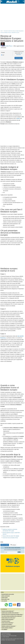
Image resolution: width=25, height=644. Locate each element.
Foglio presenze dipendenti (7, 623)
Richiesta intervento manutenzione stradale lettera (12, 614)
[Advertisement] (12, 17)
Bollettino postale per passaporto (8, 626)
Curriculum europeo (6, 621)
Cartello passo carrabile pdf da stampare (10, 613)
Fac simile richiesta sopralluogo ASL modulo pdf (12, 616)
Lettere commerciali (6, 596)
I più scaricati (4, 601)
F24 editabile (4, 629)
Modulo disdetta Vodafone (7, 628)
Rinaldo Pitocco (9, 46)
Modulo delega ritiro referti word (8, 618)
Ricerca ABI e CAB (5, 599)
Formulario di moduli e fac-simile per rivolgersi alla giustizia (13, 31)
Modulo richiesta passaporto (7, 619)
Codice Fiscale (5, 598)
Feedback (13, 545)
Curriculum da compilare (7, 624)
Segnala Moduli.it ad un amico (8, 594)
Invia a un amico (5, 545)
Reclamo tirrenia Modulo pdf (7, 611)
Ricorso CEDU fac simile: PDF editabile (11, 536)
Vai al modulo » (19, 58)
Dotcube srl (8, 633)
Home (2, 31)
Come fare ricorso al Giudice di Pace (10, 538)
